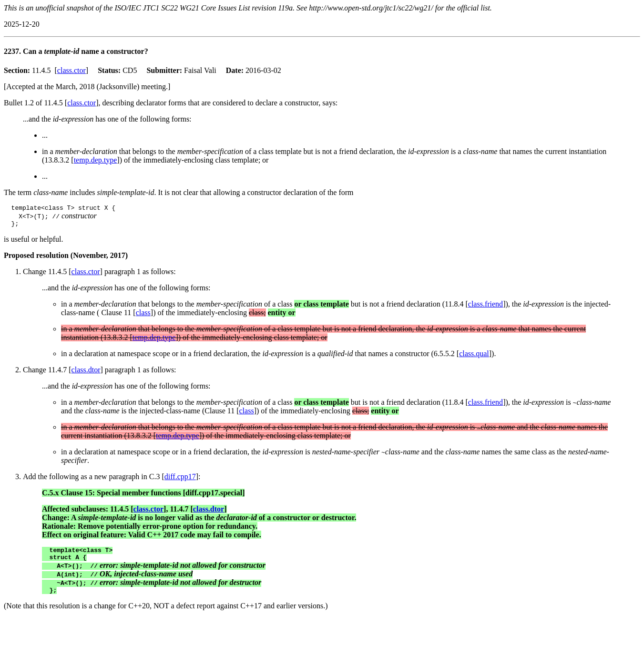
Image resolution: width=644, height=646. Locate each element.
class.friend (486, 307)
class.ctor (72, 70)
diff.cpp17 (180, 479)
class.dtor (86, 373)
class (143, 315)
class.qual (474, 356)
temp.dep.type (96, 160)
